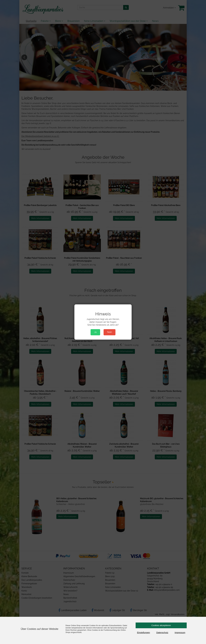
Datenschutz (162, 632)
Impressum (180, 632)
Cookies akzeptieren (161, 625)
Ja (95, 332)
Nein (110, 332)
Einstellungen (143, 632)
